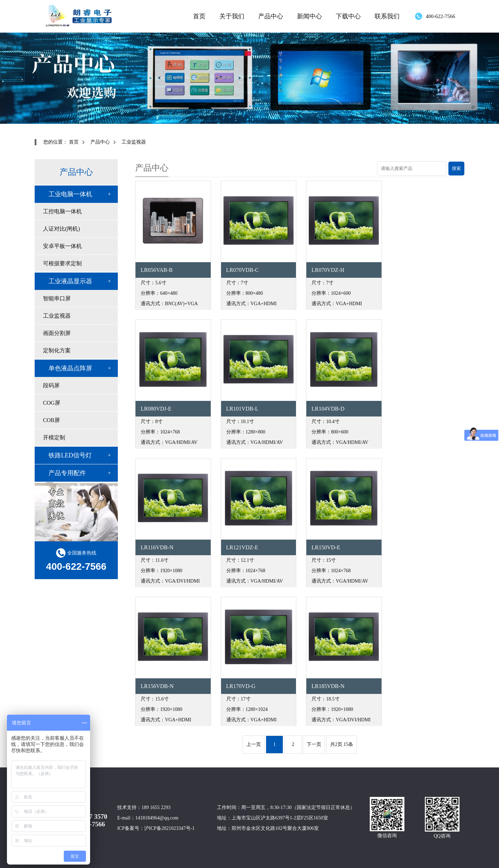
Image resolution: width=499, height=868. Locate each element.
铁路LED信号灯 (70, 455)
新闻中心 (309, 16)
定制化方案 (57, 350)
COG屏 (52, 403)
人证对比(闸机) (62, 229)
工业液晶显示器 (70, 281)
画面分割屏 (57, 333)
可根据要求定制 (62, 263)
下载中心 (348, 16)
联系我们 (387, 16)
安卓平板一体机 (62, 246)
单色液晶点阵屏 (70, 368)
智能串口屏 (57, 298)
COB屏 (51, 420)
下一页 (314, 744)
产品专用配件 (67, 473)
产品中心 (271, 16)
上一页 (254, 744)
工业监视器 (134, 142)
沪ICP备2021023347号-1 (169, 828)
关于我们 (232, 16)
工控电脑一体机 (62, 211)
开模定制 (54, 437)
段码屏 (51, 385)
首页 (199, 16)
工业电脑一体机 (70, 194)
